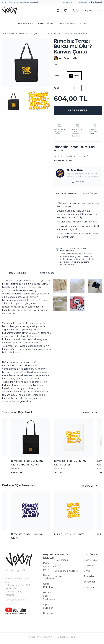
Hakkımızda (61, 560)
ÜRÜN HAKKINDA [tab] (18, 273)
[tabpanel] (78, 220)
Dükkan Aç (97, 2)
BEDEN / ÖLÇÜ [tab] (90, 193)
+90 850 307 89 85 (16, 600)
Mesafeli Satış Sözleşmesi (49, 596)
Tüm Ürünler (8, 33)
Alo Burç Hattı (75, 170)
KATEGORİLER (46, 23)
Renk (56, 76)
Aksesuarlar (24, 33)
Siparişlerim (84, 2)
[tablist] (78, 193)
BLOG (83, 23)
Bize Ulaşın (49, 613)
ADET (56, 88)
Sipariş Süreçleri (48, 606)
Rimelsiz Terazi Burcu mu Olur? (27, 536)
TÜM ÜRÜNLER (67, 23)
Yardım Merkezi (69, 2)
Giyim (87, 571)
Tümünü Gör (90, 413)
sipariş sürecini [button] (81, 262)
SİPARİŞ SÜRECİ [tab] (47, 273)
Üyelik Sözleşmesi (49, 577)
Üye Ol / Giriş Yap (82, 11)
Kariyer (59, 576)
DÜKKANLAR (26, 23)
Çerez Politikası (48, 586)
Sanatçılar (90, 582)
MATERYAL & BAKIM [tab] (66, 193)
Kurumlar (89, 587)
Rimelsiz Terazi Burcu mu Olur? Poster (70, 463)
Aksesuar (89, 565)
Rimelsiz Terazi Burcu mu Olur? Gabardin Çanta (27, 463)
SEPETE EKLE (78, 110)
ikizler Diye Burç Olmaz (69, 534)
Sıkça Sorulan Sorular (67, 571)
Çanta (37, 33)
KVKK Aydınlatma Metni (49, 567)
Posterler (89, 576)
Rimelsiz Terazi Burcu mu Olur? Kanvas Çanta (65, 33)
